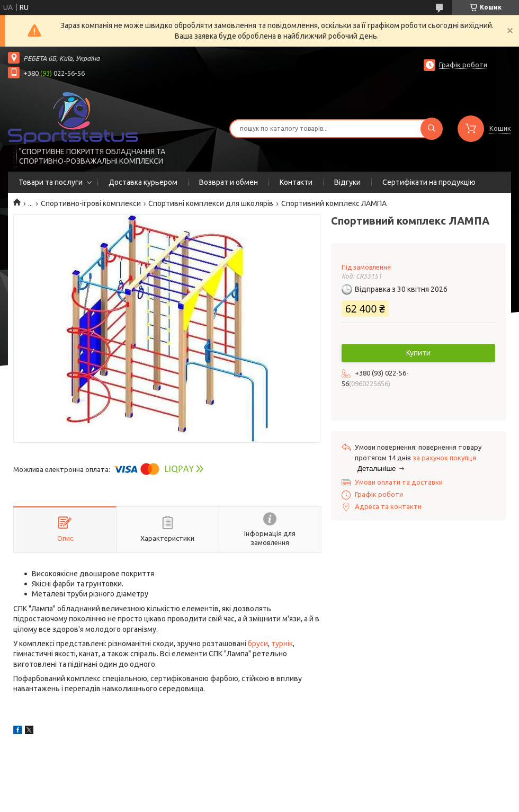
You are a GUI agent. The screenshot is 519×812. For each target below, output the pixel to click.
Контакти (296, 182)
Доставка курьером (143, 182)
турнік (282, 644)
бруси (258, 644)
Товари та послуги (51, 182)
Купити (418, 353)
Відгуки (347, 182)
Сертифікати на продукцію (429, 182)
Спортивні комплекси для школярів (211, 203)
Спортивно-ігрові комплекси (91, 203)
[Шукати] (432, 129)
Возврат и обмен (229, 182)
